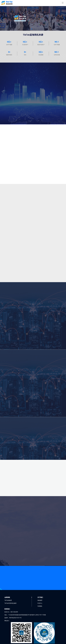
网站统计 (7, 621)
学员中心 (40, 603)
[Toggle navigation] (63, 3)
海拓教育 (40, 600)
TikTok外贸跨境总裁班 (10, 603)
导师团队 (40, 606)
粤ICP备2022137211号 (15, 618)
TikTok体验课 (8, 600)
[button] (2, 18)
